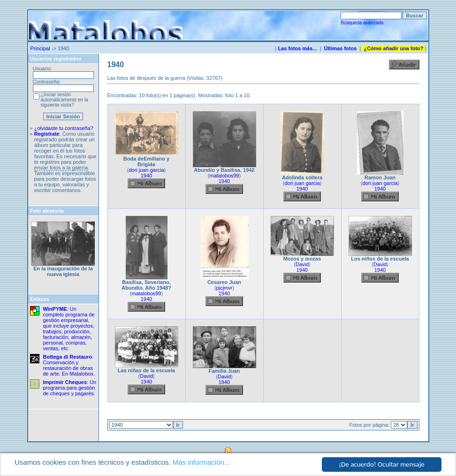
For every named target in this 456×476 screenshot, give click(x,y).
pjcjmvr (224, 288)
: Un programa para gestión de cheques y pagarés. (70, 388)
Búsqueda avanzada (362, 23)
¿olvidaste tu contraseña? (64, 128)
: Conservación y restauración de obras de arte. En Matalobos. (69, 365)
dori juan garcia (146, 170)
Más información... (201, 463)
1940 (146, 176)
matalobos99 (224, 176)
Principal (40, 48)
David (302, 264)
